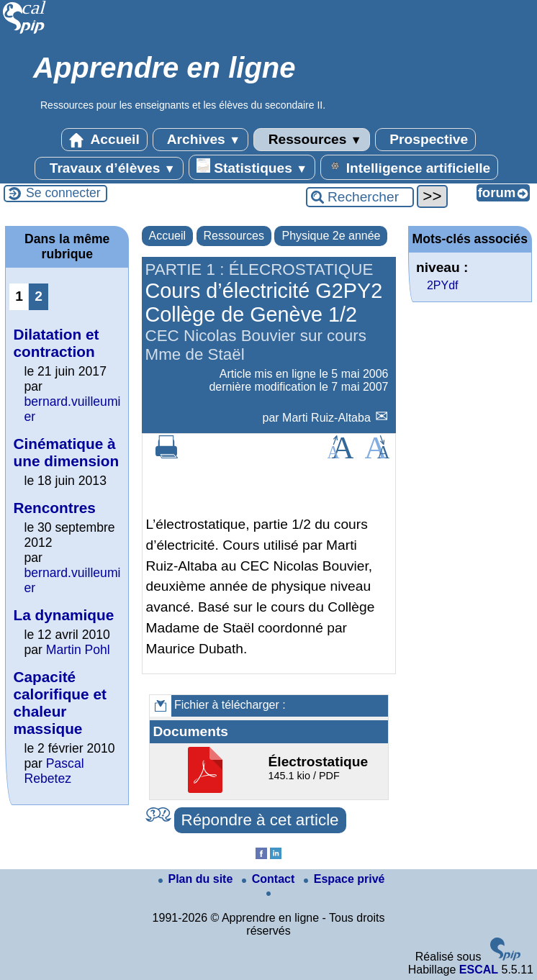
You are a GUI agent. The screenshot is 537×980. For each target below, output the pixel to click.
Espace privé (344, 879)
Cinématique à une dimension (66, 452)
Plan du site (197, 879)
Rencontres (54, 508)
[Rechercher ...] (360, 197)
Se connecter (63, 193)
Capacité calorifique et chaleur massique (59, 703)
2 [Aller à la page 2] (39, 296)
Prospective (425, 140)
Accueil (104, 140)
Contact (270, 879)
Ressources (311, 140)
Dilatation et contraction (56, 343)
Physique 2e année (331, 236)
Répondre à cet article (260, 820)
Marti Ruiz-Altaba (328, 418)
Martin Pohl (78, 650)
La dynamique (63, 615)
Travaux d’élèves (109, 168)
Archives (200, 140)
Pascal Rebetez (54, 771)
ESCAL (479, 970)
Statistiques (252, 167)
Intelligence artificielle (409, 167)
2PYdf (443, 285)
